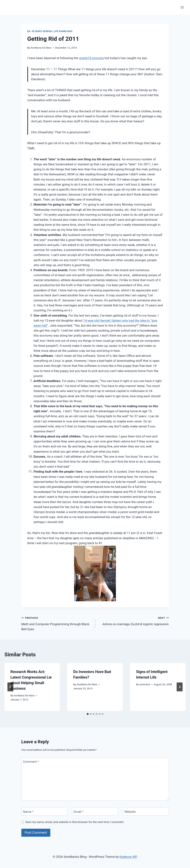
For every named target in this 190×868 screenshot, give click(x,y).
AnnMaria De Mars (41, 48)
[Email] (95, 812)
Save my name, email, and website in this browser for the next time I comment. (75, 822)
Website (130, 812)
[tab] (88, 714)
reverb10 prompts (91, 58)
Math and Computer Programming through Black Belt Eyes (57, 623)
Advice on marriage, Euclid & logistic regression (134, 621)
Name (28, 812)
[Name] (44, 812)
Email (79, 812)
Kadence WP (128, 857)
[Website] (146, 812)
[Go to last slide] (10, 687)
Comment (31, 762)
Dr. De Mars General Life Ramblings (50, 31)
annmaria (145, 684)
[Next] (180, 687)
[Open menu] (182, 7)
